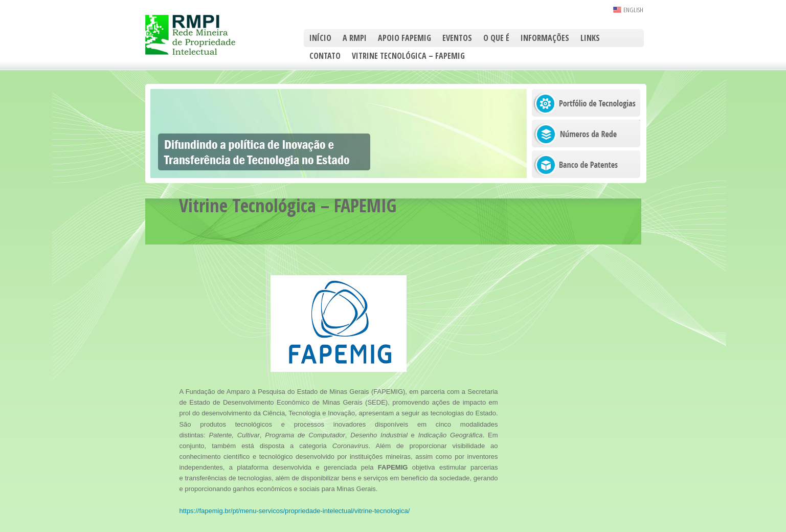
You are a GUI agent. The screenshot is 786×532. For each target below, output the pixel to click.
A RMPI (355, 38)
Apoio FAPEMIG (405, 38)
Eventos (457, 38)
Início (320, 38)
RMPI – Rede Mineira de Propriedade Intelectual (201, 35)
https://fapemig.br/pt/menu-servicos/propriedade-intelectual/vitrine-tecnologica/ (294, 511)
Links (590, 38)
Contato (325, 56)
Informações (545, 38)
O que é (496, 38)
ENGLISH (633, 10)
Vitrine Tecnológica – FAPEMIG (408, 56)
